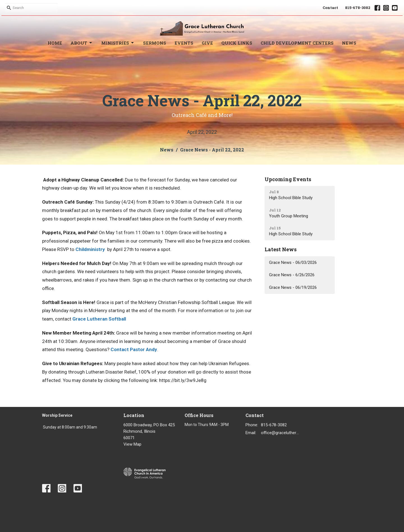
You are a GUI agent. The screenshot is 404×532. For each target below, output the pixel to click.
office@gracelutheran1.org (281, 433)
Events (184, 43)
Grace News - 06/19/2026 (293, 287)
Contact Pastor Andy (134, 349)
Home (55, 43)
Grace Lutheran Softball (99, 319)
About (82, 43)
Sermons (155, 43)
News (349, 43)
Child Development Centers (297, 43)
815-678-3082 (358, 8)
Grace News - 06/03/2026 (293, 262)
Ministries (118, 43)
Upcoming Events (288, 179)
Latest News (281, 249)
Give (207, 43)
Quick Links (237, 43)
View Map (132, 444)
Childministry (90, 249)
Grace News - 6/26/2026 (292, 275)
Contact (330, 8)
